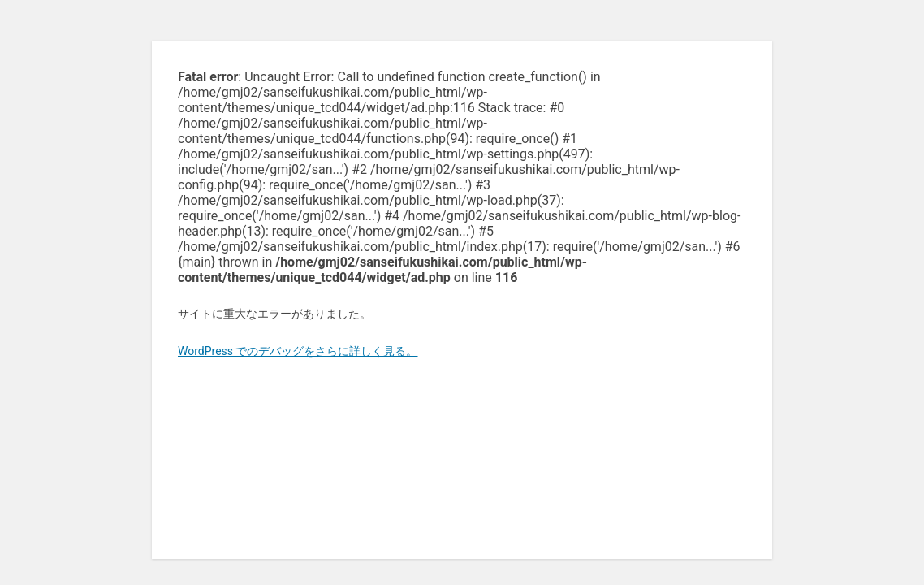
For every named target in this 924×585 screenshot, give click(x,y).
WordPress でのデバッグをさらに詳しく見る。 (298, 351)
